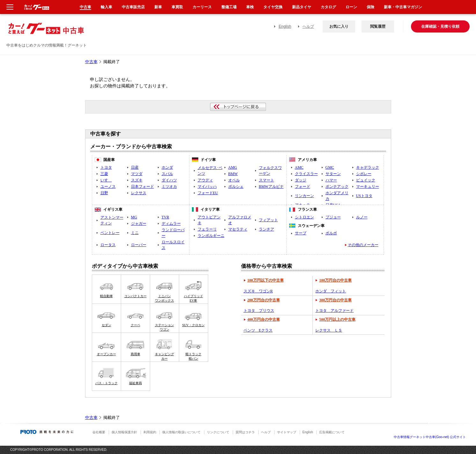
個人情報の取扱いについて (181, 432)
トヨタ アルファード (334, 311)
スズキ (137, 180)
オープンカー (106, 354)
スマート (267, 180)
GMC (330, 167)
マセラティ (238, 229)
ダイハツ (169, 180)
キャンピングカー (165, 356)
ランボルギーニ (211, 236)
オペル (234, 180)
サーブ (301, 233)
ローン (351, 7)
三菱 (104, 174)
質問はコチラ (245, 432)
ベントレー (110, 233)
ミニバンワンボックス (165, 298)
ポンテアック (337, 187)
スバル (167, 174)
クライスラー (306, 174)
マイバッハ (207, 187)
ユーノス (108, 187)
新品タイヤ (302, 7)
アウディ (205, 180)
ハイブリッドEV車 (194, 298)
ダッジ (301, 180)
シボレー (364, 174)
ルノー (362, 217)
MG (134, 217)
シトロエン (304, 217)
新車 (158, 7)
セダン (106, 325)
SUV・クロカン (193, 325)
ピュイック (366, 180)
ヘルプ (308, 26)
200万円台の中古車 (264, 300)
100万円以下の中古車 (266, 280)
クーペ (135, 325)
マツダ (137, 174)
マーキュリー (368, 187)
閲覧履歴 (378, 26)
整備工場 (229, 7)
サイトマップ (287, 432)
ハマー (331, 180)
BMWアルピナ (271, 187)
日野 (104, 193)
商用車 (135, 354)
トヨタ (106, 167)
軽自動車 (106, 296)
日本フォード (143, 187)
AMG (233, 167)
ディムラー (171, 223)
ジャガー (139, 223)
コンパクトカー (135, 296)
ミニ (135, 233)
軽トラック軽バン (194, 356)
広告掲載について (332, 432)
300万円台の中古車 (335, 300)
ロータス (108, 245)
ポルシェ (236, 187)
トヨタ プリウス (259, 311)
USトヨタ (364, 196)
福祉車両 (135, 383)
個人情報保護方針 (124, 432)
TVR (165, 217)
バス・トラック (106, 383)
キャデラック (368, 167)
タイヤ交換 (273, 7)
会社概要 (99, 432)
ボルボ (331, 233)
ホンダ (167, 167)
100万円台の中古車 (335, 280)
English (285, 26)
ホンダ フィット (331, 291)
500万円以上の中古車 (337, 319)
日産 (135, 167)
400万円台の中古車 (264, 319)
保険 (370, 7)
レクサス (139, 193)
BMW (233, 174)
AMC (299, 167)
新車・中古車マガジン (403, 7)
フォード (303, 187)
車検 (250, 7)
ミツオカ (169, 187)
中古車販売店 (133, 7)
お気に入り (339, 26)
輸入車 (106, 7)
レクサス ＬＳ (329, 330)
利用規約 (150, 432)
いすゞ (106, 180)
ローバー (139, 245)
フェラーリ (207, 229)
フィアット (268, 220)
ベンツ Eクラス (258, 330)
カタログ (328, 7)
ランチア (267, 229)
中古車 (91, 62)
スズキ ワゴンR (258, 291)
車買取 (177, 7)
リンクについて (218, 432)
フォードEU (208, 193)
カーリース (202, 7)
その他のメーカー (363, 245)
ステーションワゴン (165, 327)
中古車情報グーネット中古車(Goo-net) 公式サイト (430, 437)
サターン (333, 174)
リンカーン (304, 196)
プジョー (333, 217)
